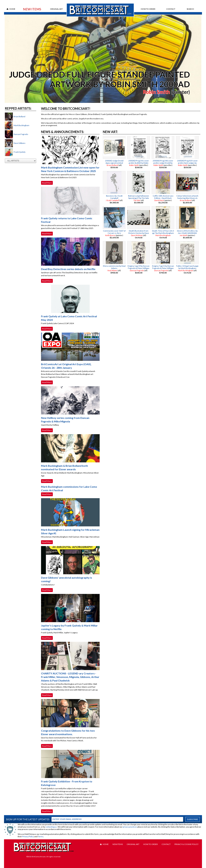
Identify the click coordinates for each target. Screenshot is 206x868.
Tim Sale (137, 200)
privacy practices (130, 827)
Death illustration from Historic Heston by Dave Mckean (139, 233)
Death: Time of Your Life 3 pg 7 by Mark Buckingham (163, 232)
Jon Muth (183, 235)
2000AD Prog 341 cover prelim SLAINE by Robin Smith (139, 163)
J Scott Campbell (112, 200)
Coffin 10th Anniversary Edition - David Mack (163, 197)
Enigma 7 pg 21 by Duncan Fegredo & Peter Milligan (163, 267)
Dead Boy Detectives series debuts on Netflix (68, 269)
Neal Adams (112, 270)
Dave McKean (137, 235)
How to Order (148, 9)
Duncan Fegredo (21, 134)
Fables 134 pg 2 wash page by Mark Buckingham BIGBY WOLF (187, 268)
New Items (32, 9)
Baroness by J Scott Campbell (114, 197)
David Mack (159, 200)
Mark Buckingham (21, 125)
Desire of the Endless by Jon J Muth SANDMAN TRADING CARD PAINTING (187, 233)
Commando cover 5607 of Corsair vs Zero (114, 232)
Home (12, 9)
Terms (41, 836)
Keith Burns (110, 235)
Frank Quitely (20, 152)
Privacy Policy (28, 836)
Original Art (56, 9)
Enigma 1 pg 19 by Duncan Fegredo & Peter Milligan (139, 267)
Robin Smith (157, 92)
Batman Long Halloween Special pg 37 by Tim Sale (139, 197)
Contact (171, 9)
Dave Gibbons (20, 143)
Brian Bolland (19, 116)
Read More (47, 183)
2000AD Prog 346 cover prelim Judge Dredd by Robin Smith (163, 163)
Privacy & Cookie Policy (186, 844)
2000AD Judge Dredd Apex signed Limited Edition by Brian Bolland (114, 163)
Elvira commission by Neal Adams (114, 267)
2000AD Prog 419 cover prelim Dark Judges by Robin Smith (187, 163)
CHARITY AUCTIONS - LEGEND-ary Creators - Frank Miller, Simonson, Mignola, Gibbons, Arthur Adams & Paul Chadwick (70, 677)
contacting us (51, 827)
